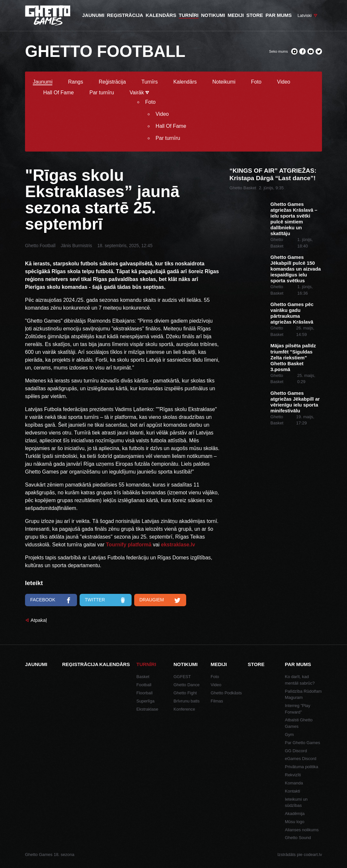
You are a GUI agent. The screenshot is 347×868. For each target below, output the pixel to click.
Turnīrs (149, 82)
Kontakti (293, 791)
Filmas (217, 701)
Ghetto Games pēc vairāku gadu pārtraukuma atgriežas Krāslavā (292, 313)
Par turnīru (102, 93)
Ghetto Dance (186, 685)
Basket (143, 677)
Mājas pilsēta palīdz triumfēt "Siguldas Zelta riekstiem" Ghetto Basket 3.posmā (293, 357)
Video (284, 82)
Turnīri (146, 664)
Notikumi (186, 664)
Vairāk (140, 93)
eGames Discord (301, 759)
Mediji (219, 664)
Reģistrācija (112, 82)
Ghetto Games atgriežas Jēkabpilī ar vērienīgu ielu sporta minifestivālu (295, 402)
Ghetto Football (40, 246)
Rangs (75, 82)
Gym (289, 734)
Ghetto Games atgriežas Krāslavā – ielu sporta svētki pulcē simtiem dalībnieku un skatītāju (294, 219)
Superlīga (146, 701)
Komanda (294, 783)
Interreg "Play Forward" (298, 709)
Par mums (298, 664)
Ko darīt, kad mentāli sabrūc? (300, 680)
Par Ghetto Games (302, 743)
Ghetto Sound (298, 838)
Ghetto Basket (243, 188)
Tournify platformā (129, 545)
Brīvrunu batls (186, 701)
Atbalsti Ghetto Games (299, 723)
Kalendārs (185, 82)
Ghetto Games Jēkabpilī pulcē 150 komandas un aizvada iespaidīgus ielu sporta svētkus (296, 269)
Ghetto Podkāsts (226, 693)
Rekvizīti (293, 775)
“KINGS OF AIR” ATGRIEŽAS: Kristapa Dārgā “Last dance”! (273, 174)
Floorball (145, 693)
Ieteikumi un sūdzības (296, 802)
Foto (256, 82)
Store (256, 664)
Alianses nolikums (302, 830)
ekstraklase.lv (178, 545)
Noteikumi (224, 82)
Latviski (305, 15)
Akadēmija (295, 814)
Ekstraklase (147, 709)
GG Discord (296, 751)
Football (144, 685)
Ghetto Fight (185, 693)
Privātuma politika (302, 767)
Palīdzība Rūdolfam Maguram (303, 694)
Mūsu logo (295, 822)
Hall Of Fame (58, 93)
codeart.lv (313, 855)
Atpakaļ (39, 620)
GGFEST (182, 677)
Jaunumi (43, 82)
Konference (184, 709)
